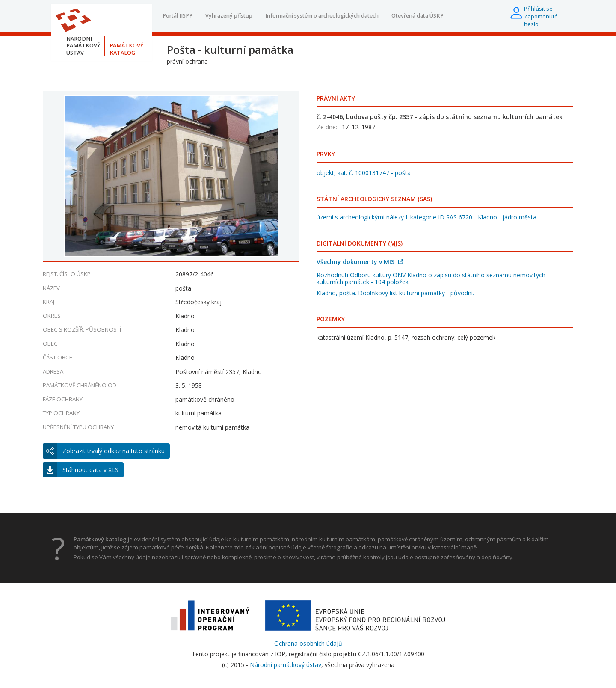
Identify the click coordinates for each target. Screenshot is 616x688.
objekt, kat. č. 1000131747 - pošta (364, 173)
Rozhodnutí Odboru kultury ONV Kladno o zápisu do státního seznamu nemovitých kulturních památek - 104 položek (431, 278)
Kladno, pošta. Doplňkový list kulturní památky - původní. (395, 293)
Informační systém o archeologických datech (322, 16)
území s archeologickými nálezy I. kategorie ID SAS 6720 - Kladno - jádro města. (427, 217)
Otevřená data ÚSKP (418, 16)
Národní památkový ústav (286, 665)
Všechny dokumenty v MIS (360, 262)
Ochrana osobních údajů (308, 643)
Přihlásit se (538, 9)
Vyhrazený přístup (229, 16)
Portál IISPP (178, 16)
